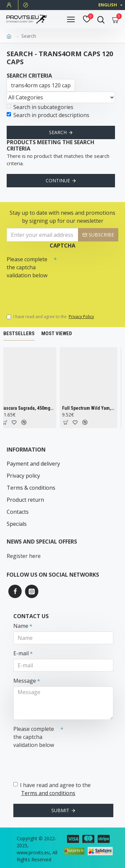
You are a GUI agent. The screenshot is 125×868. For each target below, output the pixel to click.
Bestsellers (19, 333)
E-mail (21, 653)
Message (25, 681)
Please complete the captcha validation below (27, 267)
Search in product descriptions (48, 115)
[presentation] (53, 293)
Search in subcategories (40, 107)
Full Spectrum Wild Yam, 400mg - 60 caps (90, 408)
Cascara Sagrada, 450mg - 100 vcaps (29, 408)
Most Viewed (57, 333)
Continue (58, 180)
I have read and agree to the (51, 317)
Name (21, 626)
